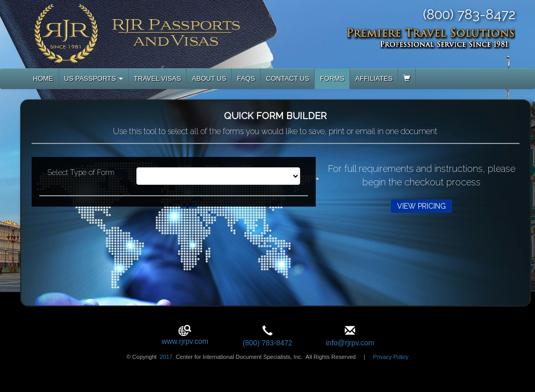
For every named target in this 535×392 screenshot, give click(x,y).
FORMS (332, 78)
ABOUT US (209, 78)
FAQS (246, 78)
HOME (43, 78)
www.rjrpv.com (185, 341)
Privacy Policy (391, 357)
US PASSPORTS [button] (94, 78)
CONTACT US (287, 78)
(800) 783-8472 (267, 343)
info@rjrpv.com (350, 343)
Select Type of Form (81, 172)
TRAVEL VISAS (157, 78)
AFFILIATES (374, 78)
